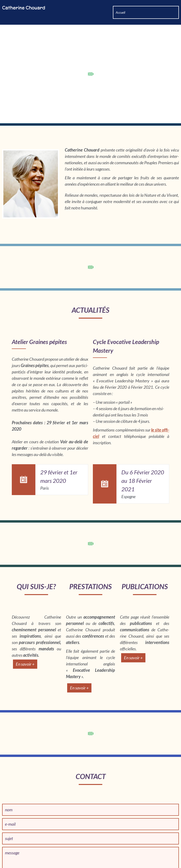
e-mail (10, 803)
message (12, 832)
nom (9, 789)
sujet (9, 818)
